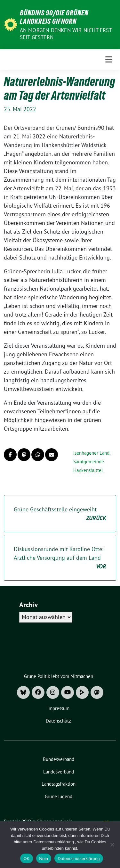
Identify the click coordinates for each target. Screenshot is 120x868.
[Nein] (112, 845)
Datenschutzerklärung (79, 859)
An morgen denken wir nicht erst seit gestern (66, 34)
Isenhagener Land (91, 453)
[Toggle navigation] (109, 60)
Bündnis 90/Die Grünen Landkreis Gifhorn (54, 17)
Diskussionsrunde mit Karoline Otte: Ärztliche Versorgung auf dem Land (60, 558)
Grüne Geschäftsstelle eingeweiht (60, 514)
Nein (44, 859)
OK (26, 859)
